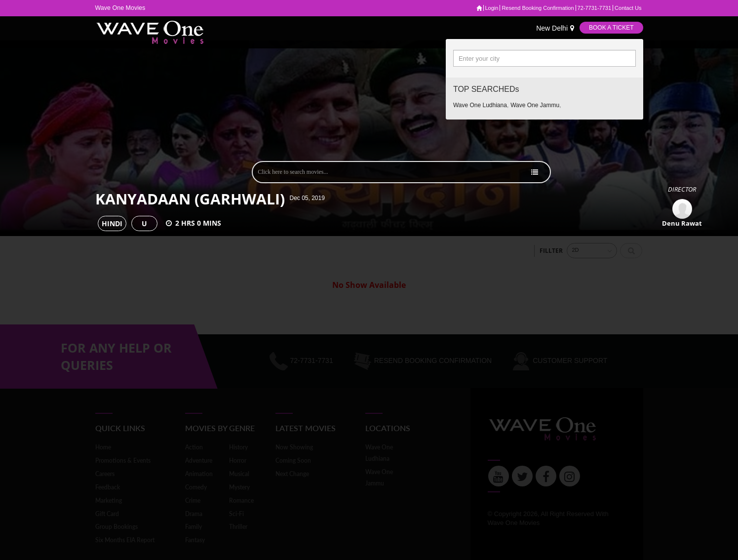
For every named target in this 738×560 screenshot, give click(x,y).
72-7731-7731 (595, 8)
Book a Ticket (611, 28)
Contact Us (628, 8)
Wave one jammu (535, 105)
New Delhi (555, 28)
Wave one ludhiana (480, 105)
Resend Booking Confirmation (538, 8)
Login (492, 8)
